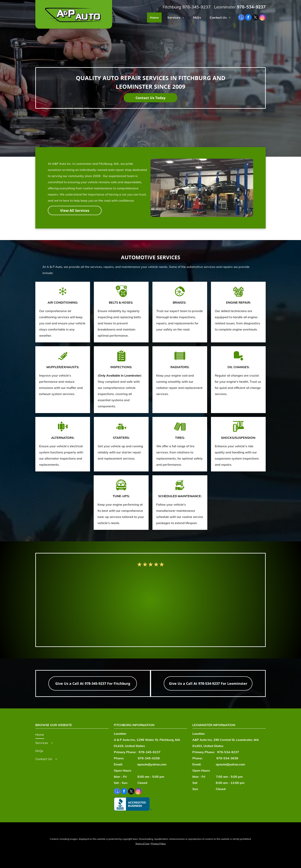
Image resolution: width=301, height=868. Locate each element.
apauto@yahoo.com (152, 764)
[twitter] (255, 18)
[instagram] (263, 18)
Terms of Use (142, 844)
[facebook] (248, 18)
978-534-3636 (227, 758)
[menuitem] (153, 17)
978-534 (245, 7)
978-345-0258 (149, 758)
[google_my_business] (241, 18)
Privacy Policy (158, 844)
